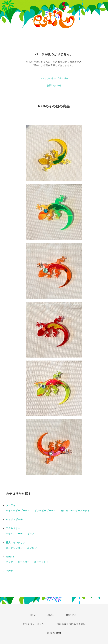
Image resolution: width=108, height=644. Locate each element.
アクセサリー (13, 528)
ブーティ (11, 505)
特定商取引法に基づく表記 (71, 624)
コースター (24, 562)
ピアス (31, 534)
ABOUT (52, 615)
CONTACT (72, 615)
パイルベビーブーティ (18, 511)
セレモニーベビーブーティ (75, 511)
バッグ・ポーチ (14, 519)
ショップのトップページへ (54, 78)
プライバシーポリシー (34, 624)
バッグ (10, 562)
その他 (10, 571)
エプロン (32, 548)
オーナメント (41, 562)
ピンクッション (14, 548)
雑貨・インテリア (16, 543)
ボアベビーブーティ (45, 511)
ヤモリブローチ (14, 534)
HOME (34, 615)
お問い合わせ (54, 85)
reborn (10, 557)
